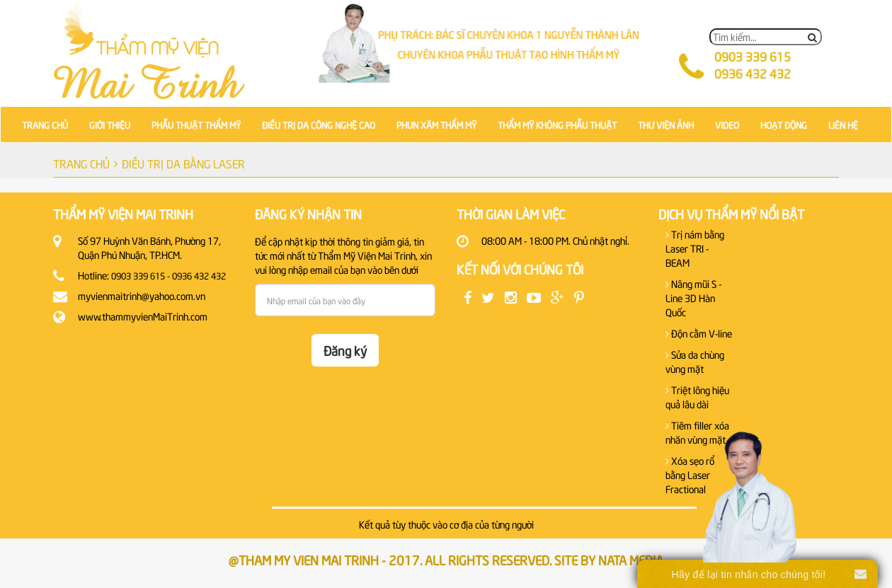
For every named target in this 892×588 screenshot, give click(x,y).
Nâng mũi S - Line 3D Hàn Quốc (693, 298)
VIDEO (727, 125)
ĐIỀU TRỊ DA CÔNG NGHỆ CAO (319, 125)
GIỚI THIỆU (110, 125)
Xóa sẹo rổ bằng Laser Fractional (690, 474)
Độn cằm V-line (699, 333)
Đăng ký (345, 350)
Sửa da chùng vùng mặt (695, 361)
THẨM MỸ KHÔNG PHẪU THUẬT (557, 125)
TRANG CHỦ (45, 125)
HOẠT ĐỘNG (784, 125)
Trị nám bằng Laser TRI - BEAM (695, 248)
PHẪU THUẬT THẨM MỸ (196, 125)
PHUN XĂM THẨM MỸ (436, 125)
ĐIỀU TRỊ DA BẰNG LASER (183, 163)
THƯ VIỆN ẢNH (666, 125)
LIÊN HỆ (843, 125)
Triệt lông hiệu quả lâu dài (697, 397)
